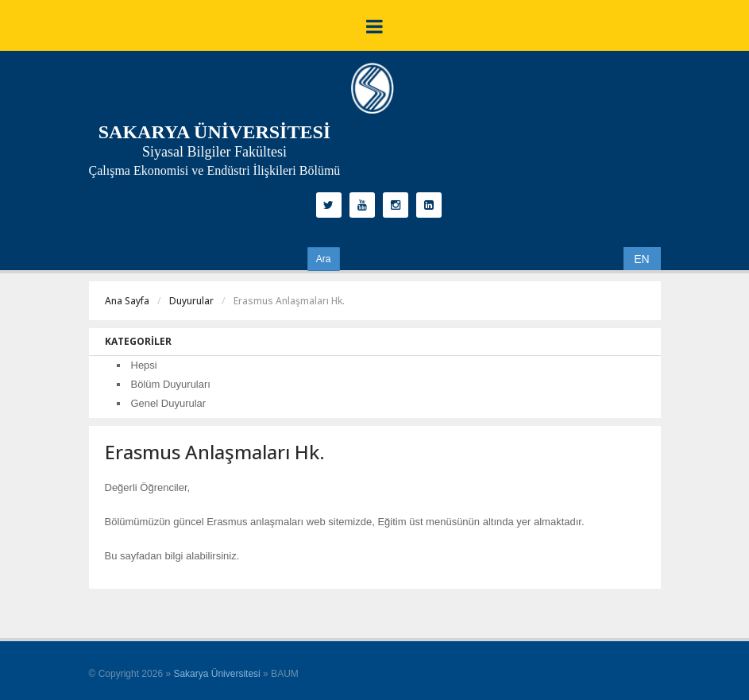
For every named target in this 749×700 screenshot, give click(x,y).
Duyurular (191, 301)
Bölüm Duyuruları (171, 384)
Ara (324, 259)
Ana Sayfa (127, 301)
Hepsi (144, 365)
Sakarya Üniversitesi (216, 674)
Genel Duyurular (169, 403)
